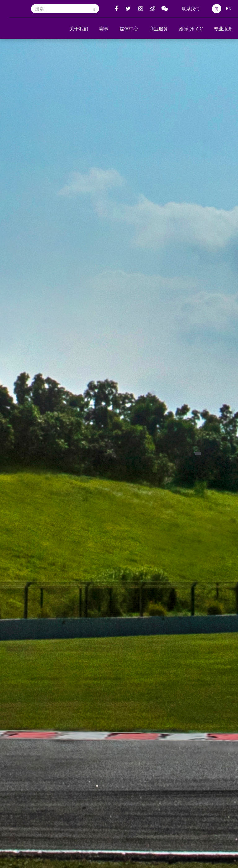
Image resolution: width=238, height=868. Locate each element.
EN (229, 9)
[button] (79, 28)
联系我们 (191, 9)
